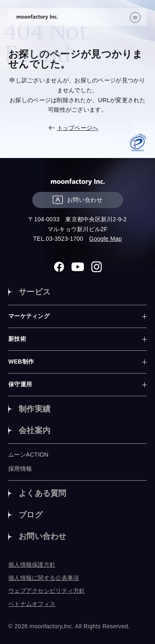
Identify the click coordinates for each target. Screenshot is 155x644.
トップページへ (78, 128)
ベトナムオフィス (32, 604)
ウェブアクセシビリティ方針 (47, 591)
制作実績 (35, 409)
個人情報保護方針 (32, 565)
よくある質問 (43, 493)
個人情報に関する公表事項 (44, 578)
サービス (35, 292)
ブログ (31, 515)
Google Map (106, 239)
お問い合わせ (77, 200)
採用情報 (20, 469)
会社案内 (35, 430)
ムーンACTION (28, 455)
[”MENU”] (135, 17)
